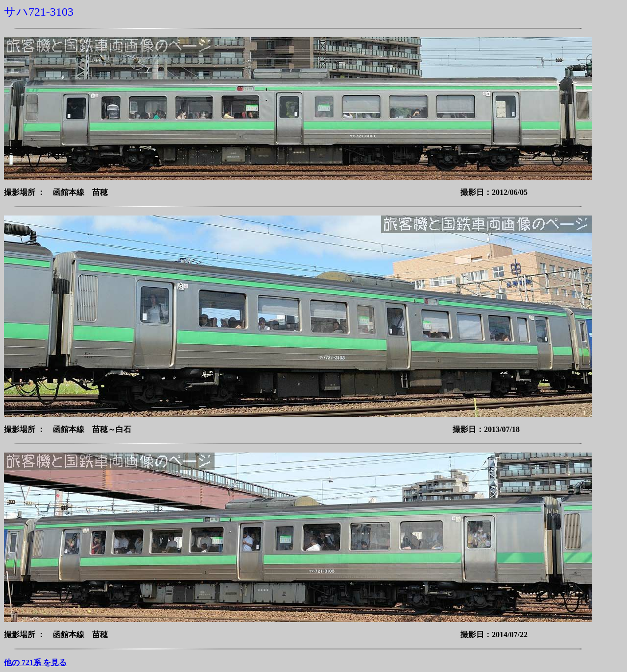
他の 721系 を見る (35, 662)
